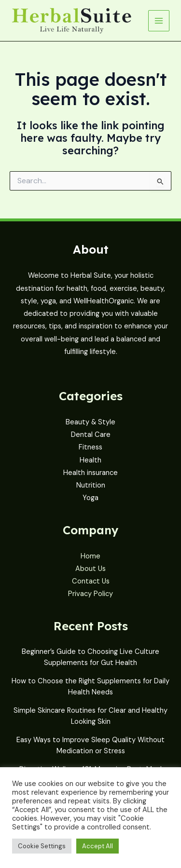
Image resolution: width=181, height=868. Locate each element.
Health (90, 460)
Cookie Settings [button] (42, 846)
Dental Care (91, 435)
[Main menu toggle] (159, 21)
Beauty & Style (90, 422)
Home (90, 556)
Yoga (90, 498)
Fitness (90, 447)
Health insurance (90, 473)
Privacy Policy (90, 594)
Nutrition (91, 485)
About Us (90, 569)
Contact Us (91, 581)
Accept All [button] (97, 846)
